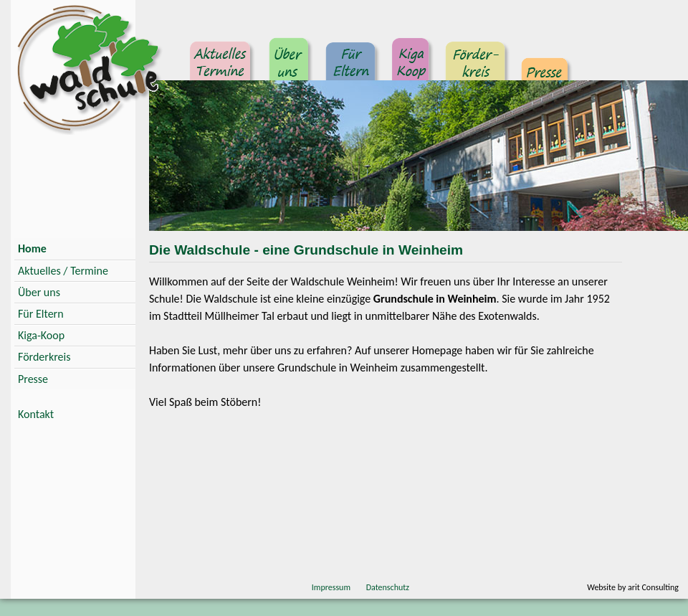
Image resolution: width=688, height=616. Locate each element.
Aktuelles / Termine (63, 271)
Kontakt (36, 414)
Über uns (290, 68)
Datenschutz (388, 587)
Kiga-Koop (41, 335)
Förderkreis (476, 68)
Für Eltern (352, 68)
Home (32, 248)
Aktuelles (222, 68)
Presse (545, 68)
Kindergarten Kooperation (411, 68)
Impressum (331, 587)
